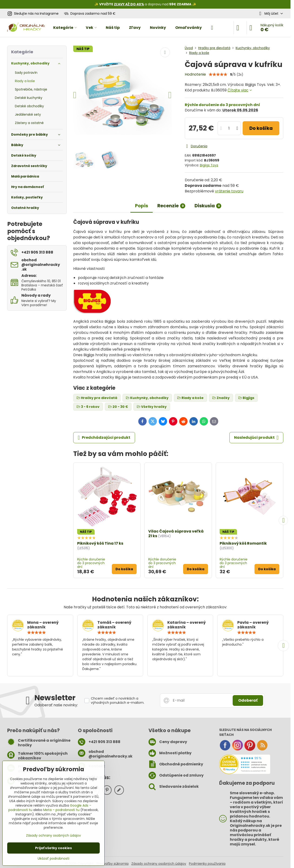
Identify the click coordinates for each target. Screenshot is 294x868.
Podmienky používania (207, 864)
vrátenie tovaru (229, 191)
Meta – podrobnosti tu (61, 810)
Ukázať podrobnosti (53, 859)
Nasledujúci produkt (256, 438)
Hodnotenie (195, 74)
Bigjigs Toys (209, 165)
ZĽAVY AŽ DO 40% (129, 4)
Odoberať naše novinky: (56, 705)
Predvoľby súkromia (112, 864)
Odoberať (248, 700)
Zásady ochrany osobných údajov (159, 864)
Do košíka (261, 128)
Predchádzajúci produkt (104, 438)
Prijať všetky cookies (53, 848)
